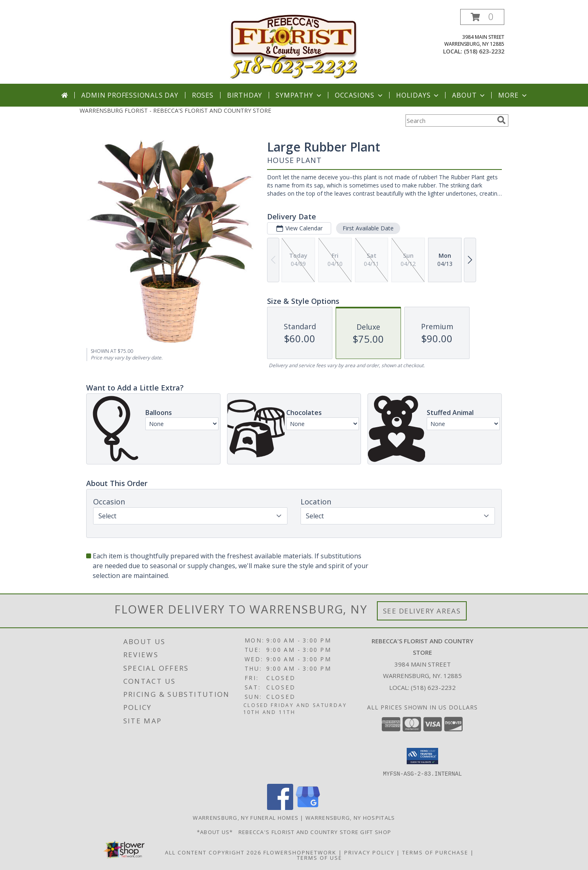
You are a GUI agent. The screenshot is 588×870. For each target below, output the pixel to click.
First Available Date (368, 228)
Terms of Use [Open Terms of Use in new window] (320, 857)
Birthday (245, 95)
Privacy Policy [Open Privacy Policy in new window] (369, 852)
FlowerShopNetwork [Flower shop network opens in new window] (300, 852)
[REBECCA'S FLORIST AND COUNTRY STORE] (294, 46)
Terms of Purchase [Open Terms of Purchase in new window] (435, 852)
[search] (501, 120)
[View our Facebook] (280, 807)
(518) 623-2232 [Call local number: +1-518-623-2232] (484, 51)
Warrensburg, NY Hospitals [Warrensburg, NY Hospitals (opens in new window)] (350, 817)
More (513, 95)
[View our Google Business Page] (308, 807)
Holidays (418, 95)
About (469, 95)
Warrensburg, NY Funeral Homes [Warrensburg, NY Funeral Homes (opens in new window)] (246, 817)
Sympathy (299, 95)
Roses (203, 95)
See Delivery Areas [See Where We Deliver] (422, 611)
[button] (482, 17)
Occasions (360, 95)
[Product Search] (450, 120)
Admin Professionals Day (130, 95)
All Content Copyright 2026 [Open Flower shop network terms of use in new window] (213, 852)
